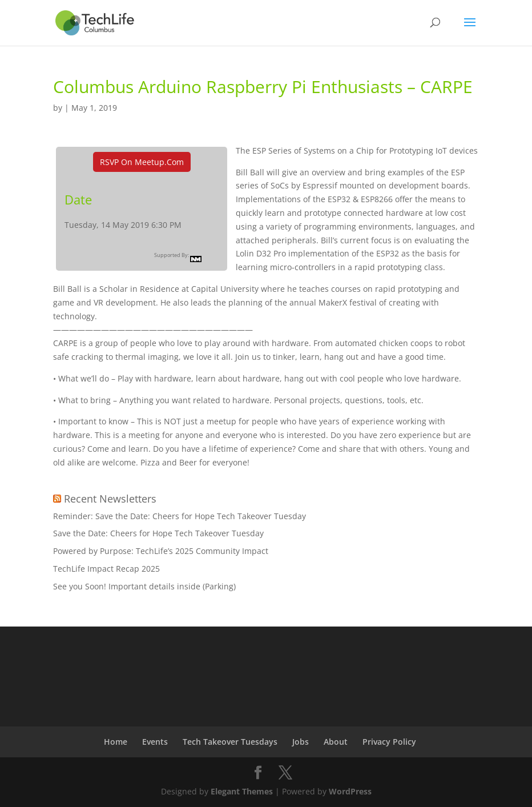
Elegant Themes (242, 791)
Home (116, 742)
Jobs (301, 742)
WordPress (350, 791)
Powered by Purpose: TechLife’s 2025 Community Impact (161, 551)
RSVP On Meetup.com (142, 162)
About (336, 742)
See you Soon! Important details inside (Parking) (144, 586)
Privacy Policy (389, 742)
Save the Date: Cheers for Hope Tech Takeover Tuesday (158, 533)
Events (155, 742)
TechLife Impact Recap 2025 (106, 569)
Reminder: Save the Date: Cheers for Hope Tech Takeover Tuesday (180, 516)
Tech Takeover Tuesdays (230, 742)
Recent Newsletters (110, 499)
